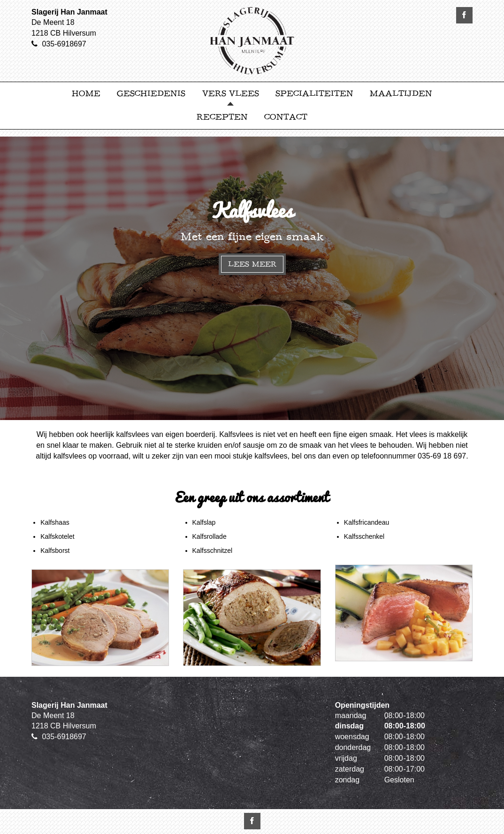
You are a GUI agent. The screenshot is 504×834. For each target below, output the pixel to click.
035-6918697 (64, 44)
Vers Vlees (231, 94)
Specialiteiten (314, 94)
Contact (286, 117)
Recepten (222, 117)
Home (86, 94)
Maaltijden (401, 94)
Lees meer (252, 264)
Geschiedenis (151, 94)
